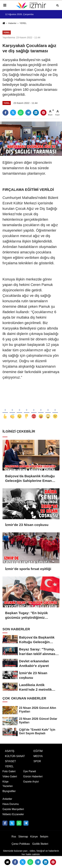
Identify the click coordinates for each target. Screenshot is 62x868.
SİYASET (10, 764)
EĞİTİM (38, 754)
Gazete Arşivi (31, 785)
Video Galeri (10, 780)
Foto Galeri (9, 774)
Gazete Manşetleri (13, 812)
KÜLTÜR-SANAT (15, 759)
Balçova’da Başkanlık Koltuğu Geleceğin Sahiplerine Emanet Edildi (30, 479)
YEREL (23, 23)
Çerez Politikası (21, 847)
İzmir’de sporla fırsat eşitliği (28, 569)
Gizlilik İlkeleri (40, 847)
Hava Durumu (11, 807)
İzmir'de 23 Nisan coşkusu (27, 525)
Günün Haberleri (33, 780)
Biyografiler (9, 794)
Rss (14, 840)
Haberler (12, 23)
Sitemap (23, 840)
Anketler (7, 802)
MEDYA (38, 759)
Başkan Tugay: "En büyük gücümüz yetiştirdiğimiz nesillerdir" (26, 615)
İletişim (44, 840)
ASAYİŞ (10, 754)
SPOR (37, 764)
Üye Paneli (30, 774)
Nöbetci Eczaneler (13, 817)
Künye (34, 840)
